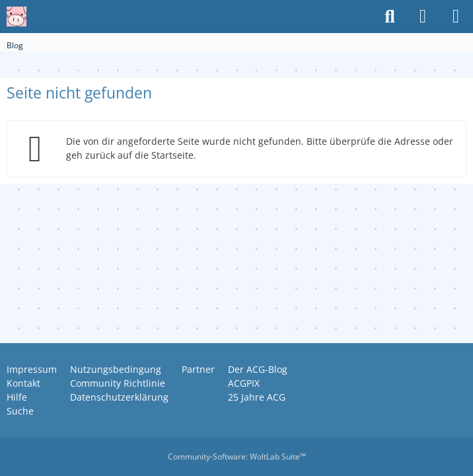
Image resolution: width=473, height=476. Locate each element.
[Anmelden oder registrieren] (423, 17)
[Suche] (390, 17)
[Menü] (456, 17)
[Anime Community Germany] (17, 17)
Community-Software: (237, 456)
